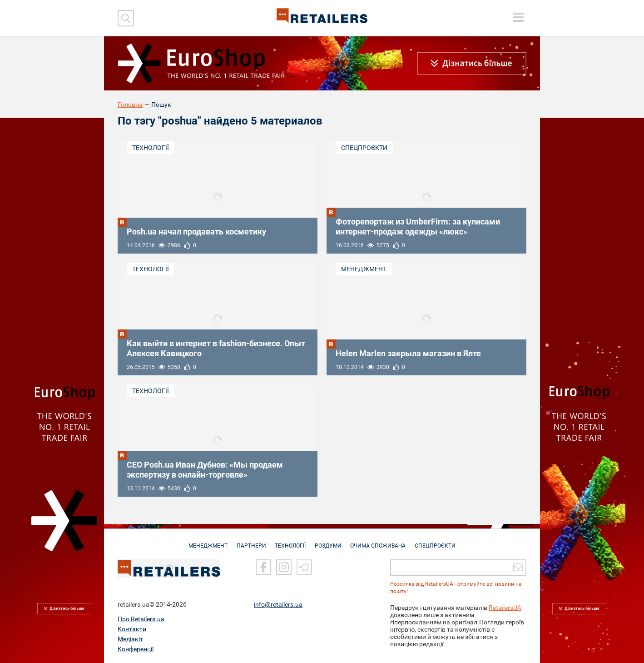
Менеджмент (364, 269)
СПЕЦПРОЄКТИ (439, 541)
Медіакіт (130, 639)
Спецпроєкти (364, 148)
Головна (130, 105)
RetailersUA (505, 608)
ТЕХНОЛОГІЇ (290, 541)
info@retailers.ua (278, 604)
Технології (151, 148)
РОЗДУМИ (329, 541)
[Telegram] (304, 567)
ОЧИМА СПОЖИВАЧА (381, 541)
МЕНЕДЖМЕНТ (204, 541)
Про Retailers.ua (141, 619)
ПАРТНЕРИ (249, 541)
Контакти (132, 629)
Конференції (136, 649)
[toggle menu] (518, 17)
